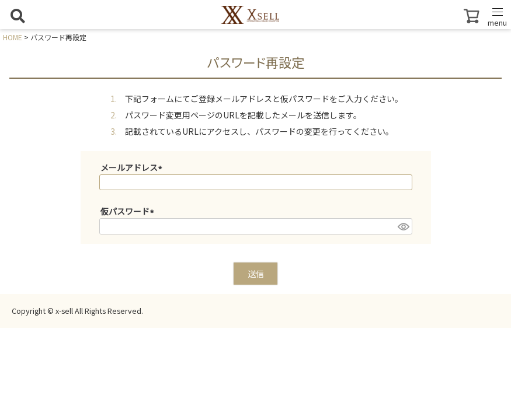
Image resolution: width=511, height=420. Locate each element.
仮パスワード (129, 211)
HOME (13, 37)
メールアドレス (133, 167)
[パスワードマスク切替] (403, 226)
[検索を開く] (18, 16)
